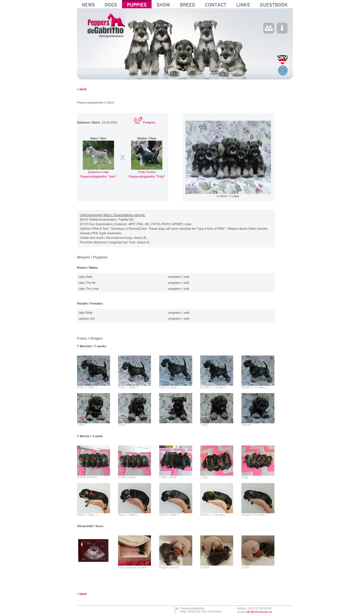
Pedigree (145, 122)
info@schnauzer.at (259, 612)
